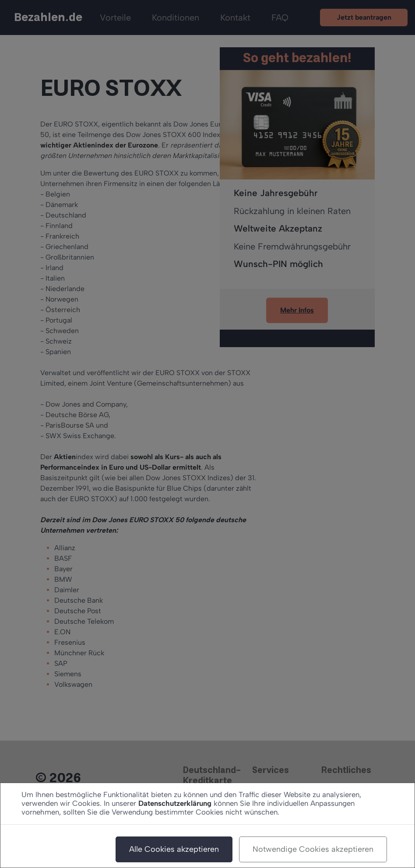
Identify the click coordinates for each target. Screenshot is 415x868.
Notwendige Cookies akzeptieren (313, 849)
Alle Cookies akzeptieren (174, 849)
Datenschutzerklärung (175, 803)
